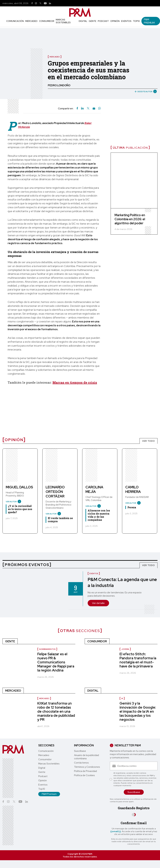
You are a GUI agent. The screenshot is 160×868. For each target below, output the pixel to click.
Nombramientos (47, 649)
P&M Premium (149, 21)
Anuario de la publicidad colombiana (86, 757)
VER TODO (149, 441)
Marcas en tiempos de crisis (75, 382)
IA (122, 698)
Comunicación (15, 21)
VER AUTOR (12, 502)
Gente (92, 21)
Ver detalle (98, 603)
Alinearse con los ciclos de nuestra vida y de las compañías (99, 515)
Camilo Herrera (133, 489)
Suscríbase (80, 751)
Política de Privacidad (85, 771)
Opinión (115, 21)
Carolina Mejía (94, 489)
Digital (83, 21)
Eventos (126, 21)
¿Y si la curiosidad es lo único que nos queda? (20, 509)
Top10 (136, 21)
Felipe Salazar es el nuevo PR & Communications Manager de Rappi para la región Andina (56, 662)
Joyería (125, 649)
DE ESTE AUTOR (145, 92)
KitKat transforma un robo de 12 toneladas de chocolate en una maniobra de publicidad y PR (56, 711)
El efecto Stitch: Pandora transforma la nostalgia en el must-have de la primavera (138, 660)
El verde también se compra (60, 520)
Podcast (103, 21)
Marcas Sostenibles (63, 21)
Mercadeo (31, 21)
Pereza (132, 507)
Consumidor (47, 21)
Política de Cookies (84, 775)
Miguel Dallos (19, 487)
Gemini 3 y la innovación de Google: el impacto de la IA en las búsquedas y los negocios (138, 711)
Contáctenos (81, 763)
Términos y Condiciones (87, 767)
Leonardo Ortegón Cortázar (55, 492)
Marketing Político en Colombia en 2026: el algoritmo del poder (130, 219)
